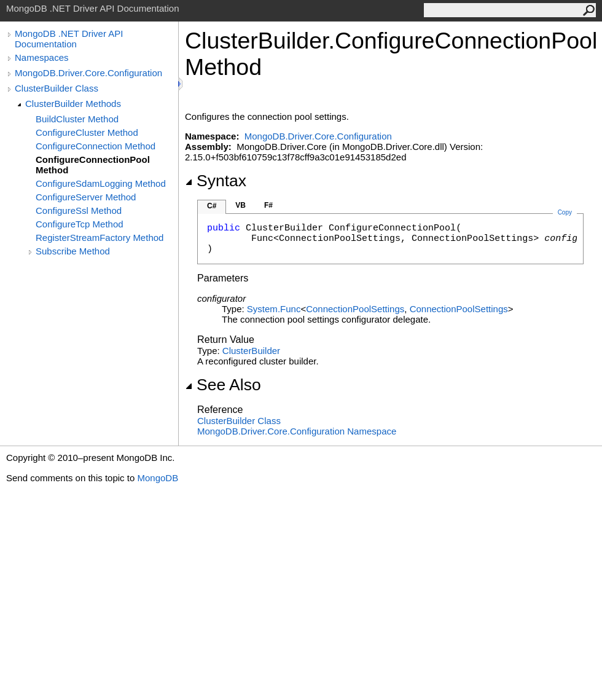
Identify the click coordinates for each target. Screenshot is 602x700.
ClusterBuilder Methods (73, 104)
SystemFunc (274, 309)
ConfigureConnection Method (96, 146)
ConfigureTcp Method (80, 224)
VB (240, 205)
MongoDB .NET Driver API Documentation (69, 39)
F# (268, 205)
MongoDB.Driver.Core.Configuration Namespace (297, 431)
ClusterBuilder (251, 351)
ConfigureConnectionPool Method (93, 165)
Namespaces (42, 57)
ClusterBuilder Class (57, 88)
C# (212, 206)
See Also (223, 385)
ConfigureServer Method (86, 197)
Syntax (216, 181)
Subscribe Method (73, 251)
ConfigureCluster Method (87, 132)
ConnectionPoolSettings (355, 309)
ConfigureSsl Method (79, 210)
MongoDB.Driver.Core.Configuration (88, 73)
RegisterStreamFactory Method (100, 238)
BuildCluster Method (77, 119)
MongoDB (158, 478)
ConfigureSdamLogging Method (101, 183)
